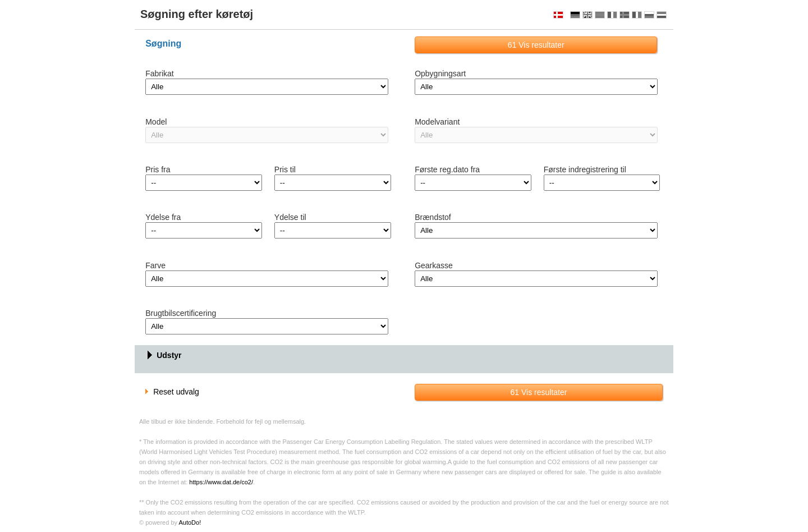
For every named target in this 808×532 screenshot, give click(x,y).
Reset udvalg (172, 391)
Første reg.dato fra (447, 169)
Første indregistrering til (585, 169)
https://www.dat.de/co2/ (221, 482)
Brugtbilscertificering (181, 313)
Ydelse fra (163, 217)
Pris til (285, 169)
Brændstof (433, 217)
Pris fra (158, 169)
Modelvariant (437, 122)
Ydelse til (290, 217)
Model (156, 122)
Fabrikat (160, 74)
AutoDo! (190, 522)
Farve (155, 265)
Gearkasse (434, 265)
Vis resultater (536, 45)
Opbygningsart (440, 74)
